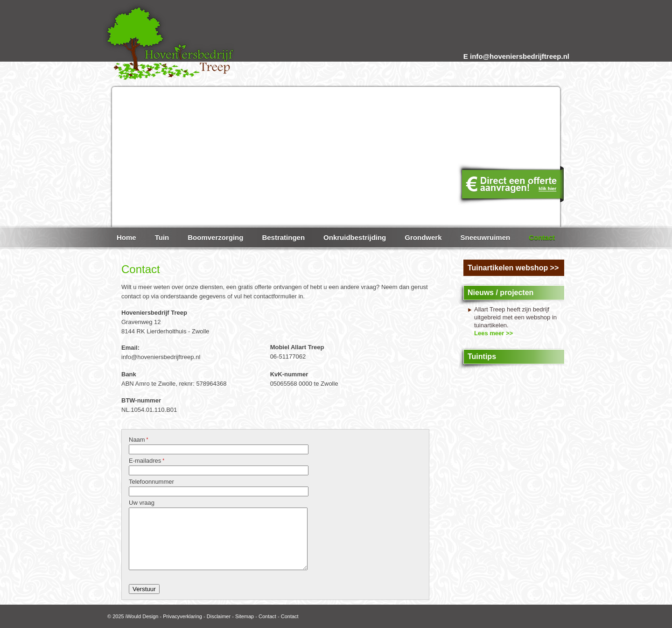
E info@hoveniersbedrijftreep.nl (516, 56)
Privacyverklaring (182, 616)
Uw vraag (142, 503)
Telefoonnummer (151, 482)
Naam (138, 440)
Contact (267, 616)
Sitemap (245, 616)
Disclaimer (219, 616)
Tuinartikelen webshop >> (513, 268)
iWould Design (142, 616)
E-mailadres (147, 461)
